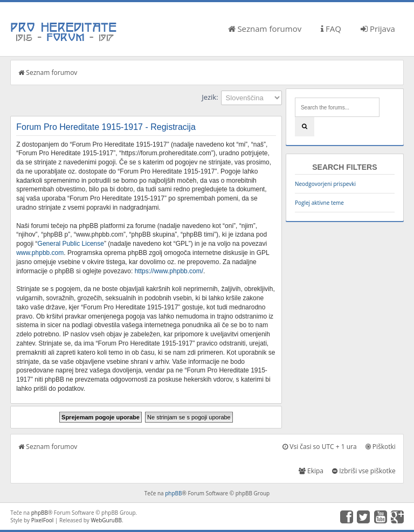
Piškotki (381, 447)
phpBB (173, 493)
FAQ (331, 29)
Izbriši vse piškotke (364, 471)
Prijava (378, 29)
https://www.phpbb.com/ (169, 271)
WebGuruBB (106, 520)
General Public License (71, 244)
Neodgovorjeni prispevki (325, 184)
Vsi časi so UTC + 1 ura (319, 447)
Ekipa (311, 471)
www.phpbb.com (40, 253)
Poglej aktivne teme (319, 203)
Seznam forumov (265, 29)
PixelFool (43, 520)
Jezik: (210, 97)
